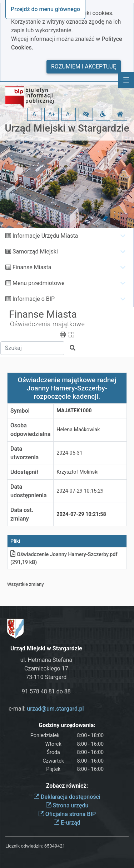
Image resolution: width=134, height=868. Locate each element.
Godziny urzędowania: (67, 725)
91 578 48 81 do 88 (46, 691)
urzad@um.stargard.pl (55, 709)
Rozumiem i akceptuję (84, 67)
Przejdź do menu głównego (45, 9)
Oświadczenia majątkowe (47, 324)
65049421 (55, 846)
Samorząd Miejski (35, 252)
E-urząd (67, 823)
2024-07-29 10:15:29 (80, 491)
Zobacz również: (67, 786)
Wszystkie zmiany (26, 584)
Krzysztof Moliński (78, 472)
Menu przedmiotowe (39, 283)
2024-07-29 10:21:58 (81, 514)
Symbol (20, 411)
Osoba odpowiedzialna (30, 430)
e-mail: (46, 709)
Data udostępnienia (29, 491)
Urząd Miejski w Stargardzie (67, 128)
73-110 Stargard (46, 677)
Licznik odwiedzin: (24, 846)
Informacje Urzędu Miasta (45, 236)
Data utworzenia (24, 453)
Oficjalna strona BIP (67, 814)
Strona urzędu (67, 805)
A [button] (34, 114)
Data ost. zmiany (22, 514)
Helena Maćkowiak (78, 430)
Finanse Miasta (32, 267)
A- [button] (69, 114)
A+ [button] (52, 114)
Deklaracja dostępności (67, 797)
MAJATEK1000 (74, 411)
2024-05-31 (70, 453)
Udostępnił (24, 472)
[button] (86, 114)
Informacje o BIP (34, 299)
